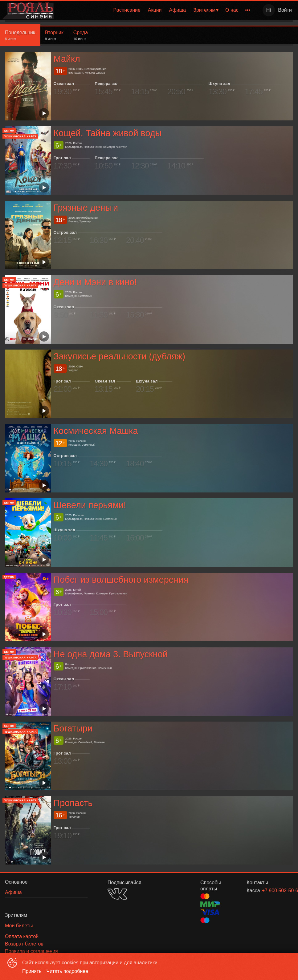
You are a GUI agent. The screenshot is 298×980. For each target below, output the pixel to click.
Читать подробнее (67, 971)
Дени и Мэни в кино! (95, 282)
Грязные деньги (86, 208)
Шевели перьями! (90, 505)
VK (117, 894)
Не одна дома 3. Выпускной (111, 654)
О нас (232, 10)
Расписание (127, 10)
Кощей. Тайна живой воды (108, 133)
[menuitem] (127, 10)
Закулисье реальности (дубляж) (119, 356)
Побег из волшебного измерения (121, 580)
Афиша (178, 10)
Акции (155, 10)
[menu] (156, 10)
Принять (32, 971)
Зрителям (204, 10)
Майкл (67, 59)
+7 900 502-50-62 (270, 891)
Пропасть (73, 803)
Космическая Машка (96, 431)
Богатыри (73, 728)
